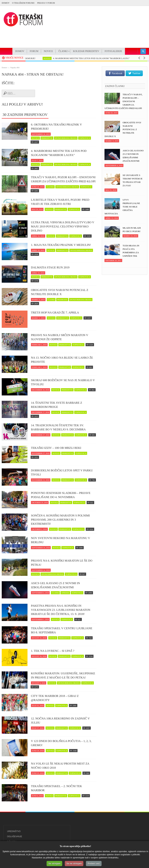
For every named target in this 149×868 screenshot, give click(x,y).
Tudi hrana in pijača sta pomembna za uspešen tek (131, 251)
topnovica (84, 138)
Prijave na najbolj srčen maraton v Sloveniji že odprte (60, 337)
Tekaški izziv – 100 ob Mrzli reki (56, 448)
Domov (6, 3)
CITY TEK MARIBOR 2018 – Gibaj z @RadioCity (55, 698)
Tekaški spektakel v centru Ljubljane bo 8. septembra (62, 630)
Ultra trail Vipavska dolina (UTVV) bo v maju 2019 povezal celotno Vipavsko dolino (63, 226)
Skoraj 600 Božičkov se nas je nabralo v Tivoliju (63, 382)
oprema (65, 593)
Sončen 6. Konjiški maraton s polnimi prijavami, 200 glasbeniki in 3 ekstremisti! (60, 520)
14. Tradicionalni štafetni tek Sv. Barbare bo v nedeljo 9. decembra (58, 427)
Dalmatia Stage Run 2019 (50, 267)
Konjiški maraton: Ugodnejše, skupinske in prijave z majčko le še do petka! (63, 675)
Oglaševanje (15, 836)
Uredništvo (14, 831)
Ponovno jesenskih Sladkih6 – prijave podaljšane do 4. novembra (61, 495)
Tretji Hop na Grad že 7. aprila (55, 313)
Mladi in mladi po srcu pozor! (132, 230)
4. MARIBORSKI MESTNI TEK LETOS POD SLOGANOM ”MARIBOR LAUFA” (97, 58)
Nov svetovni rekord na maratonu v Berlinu (60, 540)
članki (50, 187)
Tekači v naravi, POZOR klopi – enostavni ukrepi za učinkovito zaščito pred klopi (63, 179)
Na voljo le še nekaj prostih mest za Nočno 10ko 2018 (60, 766)
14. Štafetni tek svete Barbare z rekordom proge (57, 405)
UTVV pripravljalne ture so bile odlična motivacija (122, 207)
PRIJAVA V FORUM (46, 3)
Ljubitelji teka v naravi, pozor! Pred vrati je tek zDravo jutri (60, 202)
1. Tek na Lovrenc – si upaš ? (53, 651)
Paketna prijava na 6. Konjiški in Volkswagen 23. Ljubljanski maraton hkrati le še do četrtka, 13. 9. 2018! (61, 610)
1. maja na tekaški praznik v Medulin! (61, 245)
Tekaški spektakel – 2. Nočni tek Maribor (56, 788)
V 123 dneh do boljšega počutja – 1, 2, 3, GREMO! (61, 743)
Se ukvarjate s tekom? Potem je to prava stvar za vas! (133, 180)
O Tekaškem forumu (23, 3)
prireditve (47, 138)
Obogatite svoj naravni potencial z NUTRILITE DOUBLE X (60, 292)
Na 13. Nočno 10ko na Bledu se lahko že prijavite (62, 360)
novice (53, 58)
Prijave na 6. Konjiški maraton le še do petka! (62, 563)
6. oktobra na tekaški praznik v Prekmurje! (56, 127)
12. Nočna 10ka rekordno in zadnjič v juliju (60, 721)
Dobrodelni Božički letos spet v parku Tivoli (62, 472)
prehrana (62, 300)
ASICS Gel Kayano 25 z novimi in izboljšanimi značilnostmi (55, 585)
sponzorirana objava (66, 138)
